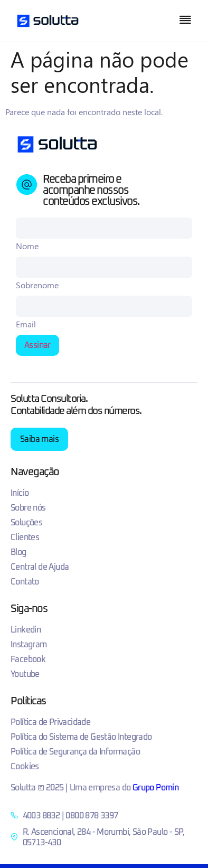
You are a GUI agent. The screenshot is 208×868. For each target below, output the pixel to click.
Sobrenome (37, 285)
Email (26, 324)
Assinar (37, 345)
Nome (27, 246)
